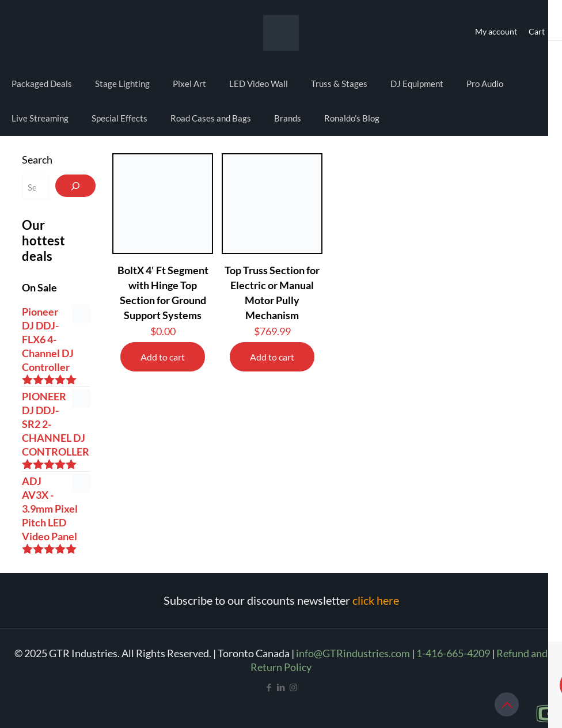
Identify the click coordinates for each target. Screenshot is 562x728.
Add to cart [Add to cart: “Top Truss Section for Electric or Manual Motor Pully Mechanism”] (272, 357)
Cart (537, 31)
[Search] (75, 186)
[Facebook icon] (269, 687)
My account (496, 31)
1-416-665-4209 (453, 653)
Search (37, 160)
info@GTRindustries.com (353, 653)
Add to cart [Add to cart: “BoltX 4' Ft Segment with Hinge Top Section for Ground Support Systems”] (163, 357)
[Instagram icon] (293, 687)
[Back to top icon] (507, 704)
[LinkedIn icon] (281, 687)
